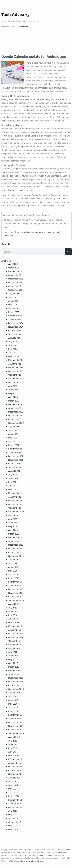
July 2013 (13, 811)
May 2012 (13, 826)
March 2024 (14, 356)
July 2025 (13, 297)
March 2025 (14, 312)
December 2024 (16, 323)
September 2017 (16, 645)
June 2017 (13, 656)
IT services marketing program (32, 855)
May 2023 (13, 393)
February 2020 (15, 537)
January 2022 (15, 452)
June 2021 (13, 478)
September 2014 (16, 774)
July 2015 (13, 741)
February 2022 (15, 449)
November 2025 (16, 282)
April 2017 (13, 663)
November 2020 (16, 504)
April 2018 (13, 619)
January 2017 (15, 674)
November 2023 (16, 371)
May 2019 (13, 571)
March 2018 (14, 622)
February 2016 (15, 715)
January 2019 (15, 586)
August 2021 (14, 471)
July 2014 (13, 781)
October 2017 (15, 641)
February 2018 (15, 626)
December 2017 (16, 633)
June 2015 (13, 744)
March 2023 (14, 401)
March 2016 (14, 711)
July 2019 (13, 563)
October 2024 (15, 330)
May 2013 (13, 815)
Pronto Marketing (21, 26)
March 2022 (14, 445)
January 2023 (15, 408)
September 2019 (16, 556)
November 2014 (16, 767)
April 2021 (13, 486)
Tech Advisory (15, 15)
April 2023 (13, 397)
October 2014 (15, 770)
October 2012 (15, 822)
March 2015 (14, 756)
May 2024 (13, 349)
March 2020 (14, 534)
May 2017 (13, 659)
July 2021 (13, 475)
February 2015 (15, 759)
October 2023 (15, 375)
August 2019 (14, 560)
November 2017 (16, 637)
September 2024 (16, 334)
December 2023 (16, 367)
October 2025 (15, 286)
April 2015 (13, 752)
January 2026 (15, 275)
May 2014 (13, 789)
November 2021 (16, 460)
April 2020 (13, 530)
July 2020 (13, 519)
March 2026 (14, 268)
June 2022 (13, 434)
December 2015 (16, 722)
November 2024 (16, 327)
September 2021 (16, 467)
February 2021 (15, 493)
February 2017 (15, 670)
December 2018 (16, 589)
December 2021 (16, 456)
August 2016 (14, 693)
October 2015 (15, 730)
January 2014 (15, 803)
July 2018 (13, 608)
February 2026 (15, 271)
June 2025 (13, 301)
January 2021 (15, 497)
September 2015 (16, 733)
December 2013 (16, 807)
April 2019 (13, 574)
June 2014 (13, 785)
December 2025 (16, 279)
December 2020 (16, 500)
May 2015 (13, 748)
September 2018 (16, 600)
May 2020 (13, 526)
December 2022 (16, 412)
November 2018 (16, 593)
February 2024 (15, 360)
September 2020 (16, 512)
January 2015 (15, 763)
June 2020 (13, 523)
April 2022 (13, 441)
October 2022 (15, 419)
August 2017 (14, 648)
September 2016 (16, 689)
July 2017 (13, 652)
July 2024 (13, 342)
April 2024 (13, 353)
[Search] (68, 252)
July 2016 (13, 696)
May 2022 (13, 438)
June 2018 (13, 611)
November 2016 (16, 682)
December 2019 (16, 545)
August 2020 (14, 515)
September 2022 (16, 423)
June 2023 (13, 390)
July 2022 (13, 430)
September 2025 (16, 290)
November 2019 (16, 549)
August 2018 (14, 604)
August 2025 (14, 293)
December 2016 (16, 678)
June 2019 (13, 567)
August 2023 (14, 382)
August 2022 (14, 427)
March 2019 (14, 578)
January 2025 (15, 319)
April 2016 (13, 707)
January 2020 (15, 541)
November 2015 (16, 726)
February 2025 (15, 316)
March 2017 (14, 667)
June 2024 (13, 345)
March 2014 (14, 796)
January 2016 (15, 719)
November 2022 (16, 416)
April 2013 (13, 818)
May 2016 (13, 704)
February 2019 (15, 582)
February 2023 (15, 404)
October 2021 (15, 463)
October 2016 (15, 685)
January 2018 (15, 630)
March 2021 (14, 489)
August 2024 (14, 338)
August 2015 (14, 737)
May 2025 (13, 305)
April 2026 (13, 264)
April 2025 (13, 308)
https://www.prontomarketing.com (32, 861)
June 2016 (13, 700)
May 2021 (13, 482)
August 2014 (14, 778)
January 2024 (15, 364)
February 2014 (15, 800)
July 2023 (13, 386)
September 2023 (16, 379)
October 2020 (15, 508)
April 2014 (13, 792)
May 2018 (13, 615)
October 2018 (15, 597)
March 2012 (14, 829)
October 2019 (15, 552)
